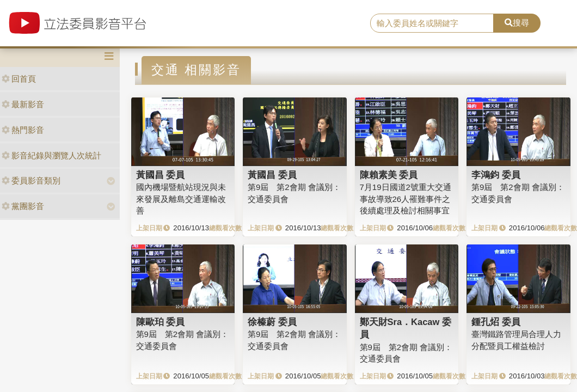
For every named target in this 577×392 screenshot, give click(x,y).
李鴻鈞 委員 (496, 175)
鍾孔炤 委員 (496, 322)
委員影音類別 (31, 180)
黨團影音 (23, 206)
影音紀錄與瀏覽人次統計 (51, 155)
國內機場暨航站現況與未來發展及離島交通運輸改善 (181, 199)
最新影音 (23, 104)
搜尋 (517, 23)
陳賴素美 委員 (389, 175)
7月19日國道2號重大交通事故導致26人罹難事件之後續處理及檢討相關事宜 (406, 199)
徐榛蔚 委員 (272, 322)
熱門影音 (23, 130)
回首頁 (19, 79)
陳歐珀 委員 (161, 322)
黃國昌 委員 (161, 175)
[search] (432, 23)
